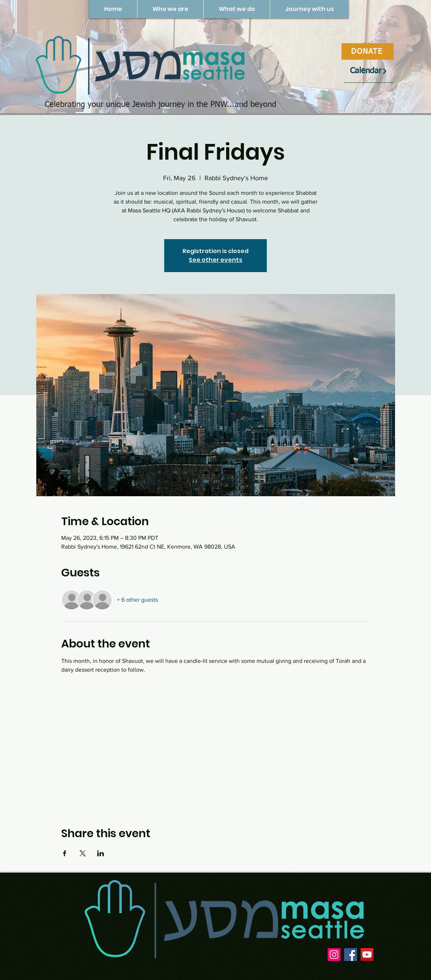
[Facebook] (351, 955)
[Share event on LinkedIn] (101, 853)
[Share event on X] (83, 853)
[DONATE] (368, 51)
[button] (170, 9)
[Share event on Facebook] (65, 853)
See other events (215, 260)
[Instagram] (334, 955)
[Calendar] (369, 71)
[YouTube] (367, 955)
